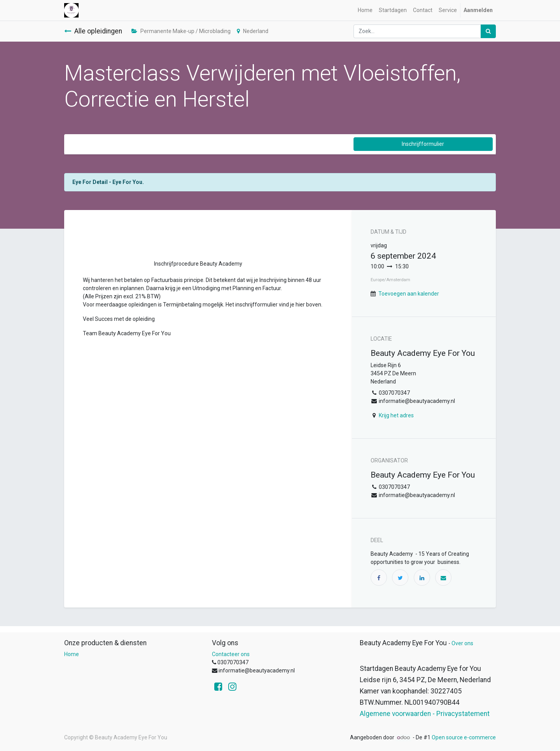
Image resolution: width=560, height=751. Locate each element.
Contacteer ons (231, 654)
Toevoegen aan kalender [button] (409, 294)
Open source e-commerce (464, 737)
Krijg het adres (396, 415)
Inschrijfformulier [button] (423, 144)
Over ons (462, 643)
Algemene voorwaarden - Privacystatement (425, 714)
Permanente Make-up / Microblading (181, 31)
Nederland (253, 31)
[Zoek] (488, 31)
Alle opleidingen (93, 31)
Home (72, 654)
